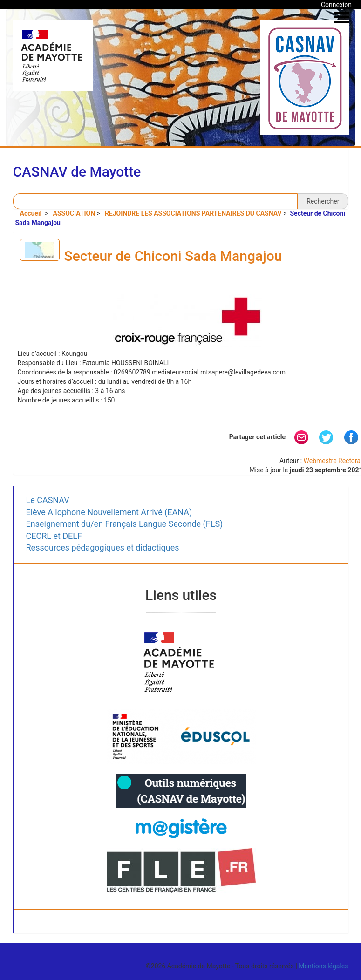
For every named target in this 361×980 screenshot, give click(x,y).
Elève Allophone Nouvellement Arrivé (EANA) (109, 512)
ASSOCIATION (74, 213)
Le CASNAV (48, 500)
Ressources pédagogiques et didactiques (103, 548)
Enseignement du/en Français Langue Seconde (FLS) (125, 524)
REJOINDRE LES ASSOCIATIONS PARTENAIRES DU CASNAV (193, 213)
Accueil (32, 213)
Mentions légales (323, 966)
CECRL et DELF (54, 536)
